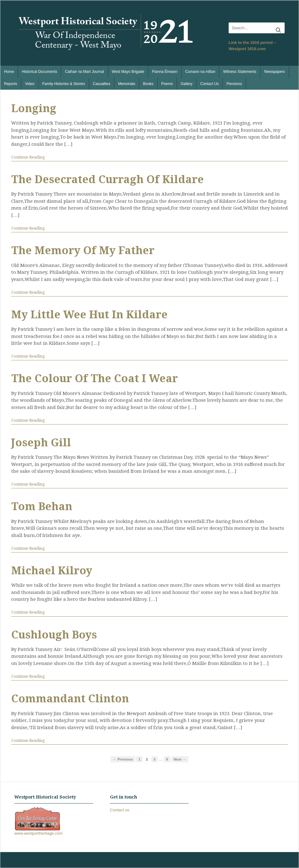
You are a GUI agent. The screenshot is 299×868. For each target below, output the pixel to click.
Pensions (234, 84)
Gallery (187, 84)
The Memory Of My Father (83, 250)
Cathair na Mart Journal (84, 72)
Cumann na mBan (200, 72)
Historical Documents (39, 72)
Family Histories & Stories (64, 84)
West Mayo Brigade (128, 72)
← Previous (123, 759)
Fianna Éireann (165, 72)
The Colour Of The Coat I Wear (95, 378)
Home (9, 72)
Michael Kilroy (52, 571)
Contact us (120, 810)
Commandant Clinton (70, 699)
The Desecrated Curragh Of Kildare (107, 179)
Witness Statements (240, 72)
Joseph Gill (41, 443)
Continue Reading (28, 157)
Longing (34, 108)
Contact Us (209, 84)
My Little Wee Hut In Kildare (89, 315)
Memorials (127, 84)
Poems (167, 84)
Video (30, 84)
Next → (180, 759)
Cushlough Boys (54, 635)
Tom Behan (42, 506)
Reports (11, 84)
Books (148, 84)
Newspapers (275, 72)
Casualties (102, 84)
